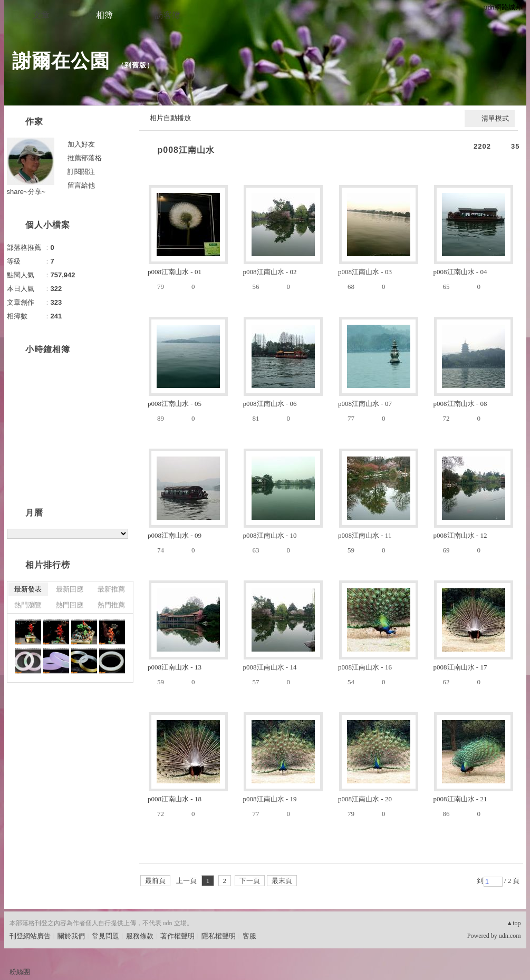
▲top (513, 923)
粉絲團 (20, 972)
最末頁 (282, 881)
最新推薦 (111, 589)
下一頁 (250, 881)
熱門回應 (70, 605)
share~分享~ (26, 192)
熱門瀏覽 (28, 605)
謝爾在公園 (61, 61)
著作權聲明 (177, 936)
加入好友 (81, 144)
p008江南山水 (186, 150)
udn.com (510, 936)
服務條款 (140, 936)
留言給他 (81, 185)
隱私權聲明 (219, 936)
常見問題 (105, 936)
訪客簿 (168, 15)
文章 (41, 15)
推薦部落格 (85, 158)
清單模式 (495, 118)
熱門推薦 (111, 605)
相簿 (104, 15)
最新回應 (70, 589)
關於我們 (71, 936)
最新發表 (28, 589)
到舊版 (136, 65)
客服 (249, 936)
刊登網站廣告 (30, 936)
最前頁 (155, 881)
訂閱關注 (81, 172)
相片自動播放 (170, 118)
